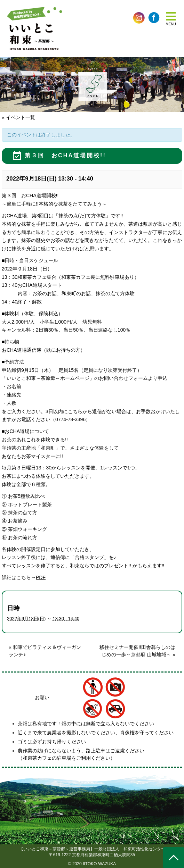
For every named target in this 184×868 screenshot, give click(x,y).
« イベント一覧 (18, 117)
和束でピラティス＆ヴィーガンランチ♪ (45, 651)
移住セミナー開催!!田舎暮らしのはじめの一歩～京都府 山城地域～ (137, 651)
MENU (171, 24)
